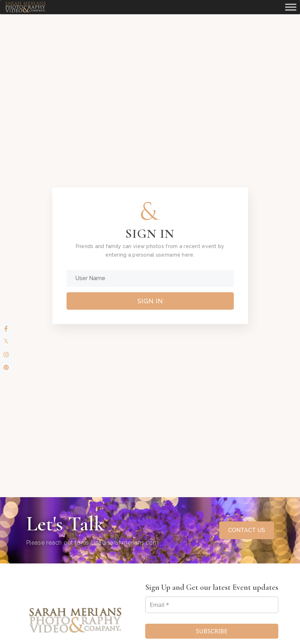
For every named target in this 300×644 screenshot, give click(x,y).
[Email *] (212, 605)
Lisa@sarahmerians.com (125, 543)
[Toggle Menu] (291, 7)
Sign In (150, 301)
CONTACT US (247, 530)
